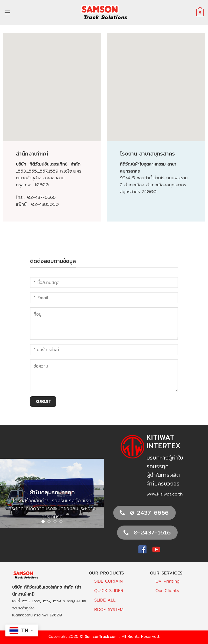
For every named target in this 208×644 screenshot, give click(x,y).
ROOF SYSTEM (109, 610)
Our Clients (167, 591)
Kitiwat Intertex (164, 442)
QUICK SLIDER (109, 591)
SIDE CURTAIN (108, 581)
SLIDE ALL (105, 600)
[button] (7, 12)
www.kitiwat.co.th (165, 494)
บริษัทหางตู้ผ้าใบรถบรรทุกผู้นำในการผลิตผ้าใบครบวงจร (165, 470)
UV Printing (168, 581)
